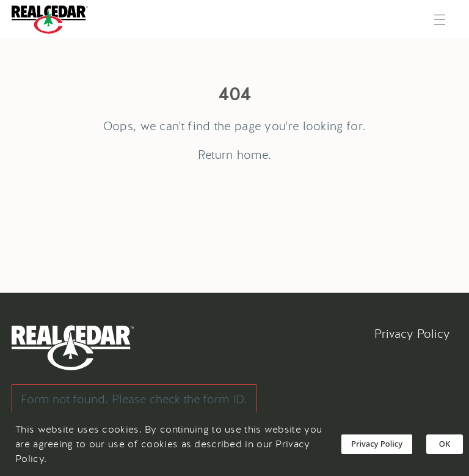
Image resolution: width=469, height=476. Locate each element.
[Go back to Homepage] (53, 20)
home (253, 155)
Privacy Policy (412, 334)
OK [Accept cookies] (445, 444)
